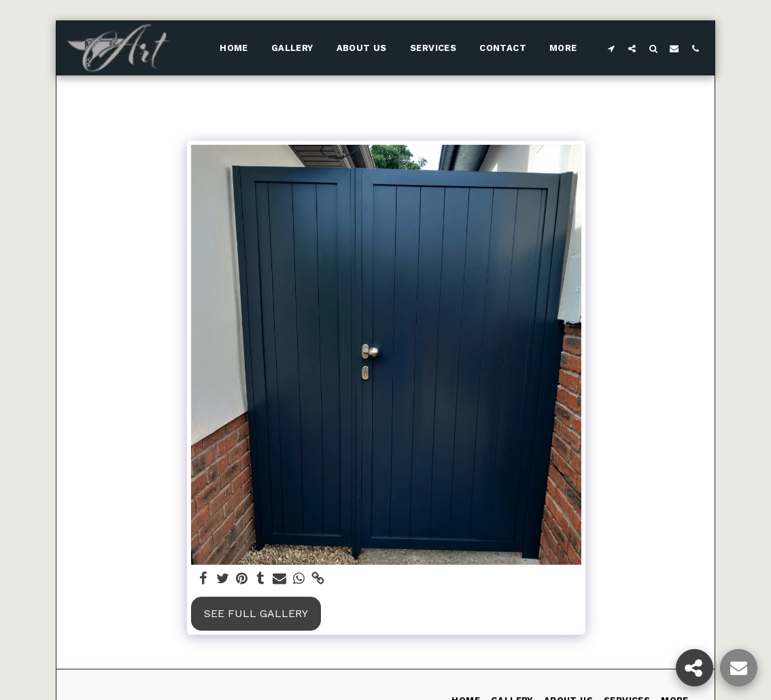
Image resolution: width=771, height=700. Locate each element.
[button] (611, 48)
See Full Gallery (256, 613)
